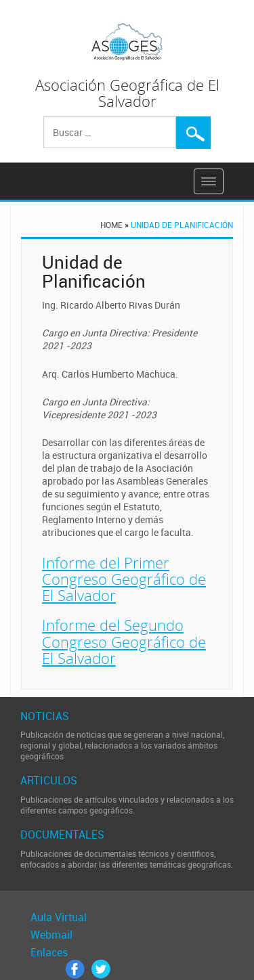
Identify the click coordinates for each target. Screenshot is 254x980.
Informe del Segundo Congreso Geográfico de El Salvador (124, 641)
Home (111, 225)
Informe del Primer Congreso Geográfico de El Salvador (124, 579)
